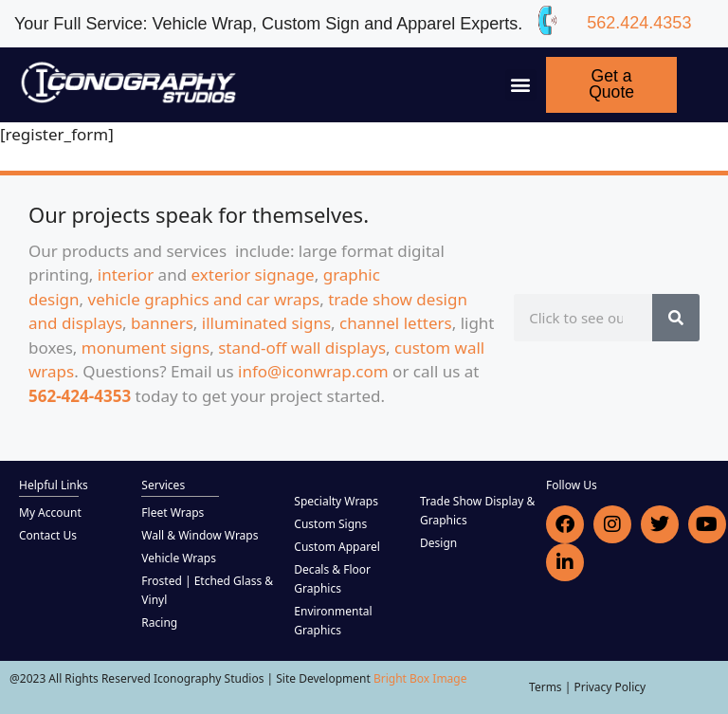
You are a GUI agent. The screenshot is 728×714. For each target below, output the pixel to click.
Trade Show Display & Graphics (477, 511)
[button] (521, 85)
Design (438, 543)
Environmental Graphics (333, 621)
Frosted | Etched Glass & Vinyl (207, 590)
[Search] (676, 318)
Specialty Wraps (336, 501)
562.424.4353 (639, 23)
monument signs (146, 348)
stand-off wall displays (302, 348)
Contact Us (48, 535)
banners (162, 323)
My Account (50, 513)
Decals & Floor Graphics (332, 579)
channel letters (396, 323)
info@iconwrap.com (313, 371)
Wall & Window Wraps (200, 535)
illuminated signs (266, 323)
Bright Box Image (420, 678)
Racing (159, 622)
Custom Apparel (337, 547)
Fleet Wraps (173, 513)
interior (126, 275)
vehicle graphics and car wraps (204, 299)
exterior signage (253, 275)
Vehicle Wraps (179, 558)
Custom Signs (330, 524)
